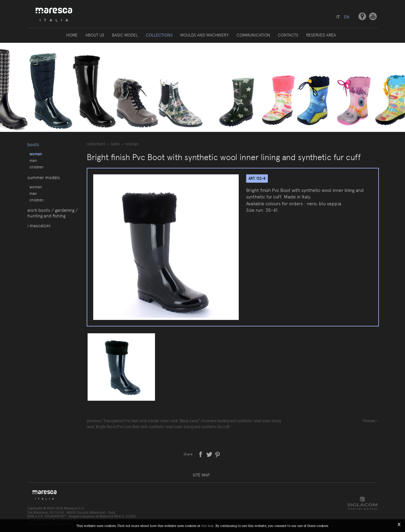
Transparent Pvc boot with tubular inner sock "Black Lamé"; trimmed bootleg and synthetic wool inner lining (192, 421)
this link (208, 526)
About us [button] (95, 35)
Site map (201, 475)
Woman (36, 154)
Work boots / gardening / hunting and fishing (53, 217)
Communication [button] (253, 35)
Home (72, 35)
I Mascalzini (39, 230)
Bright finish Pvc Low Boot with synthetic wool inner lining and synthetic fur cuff (163, 427)
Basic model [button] (125, 35)
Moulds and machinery (204, 35)
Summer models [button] (44, 179)
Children (36, 167)
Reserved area (320, 35)
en (347, 17)
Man (33, 160)
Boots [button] (33, 144)
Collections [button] (159, 35)
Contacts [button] (288, 35)
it (338, 17)
